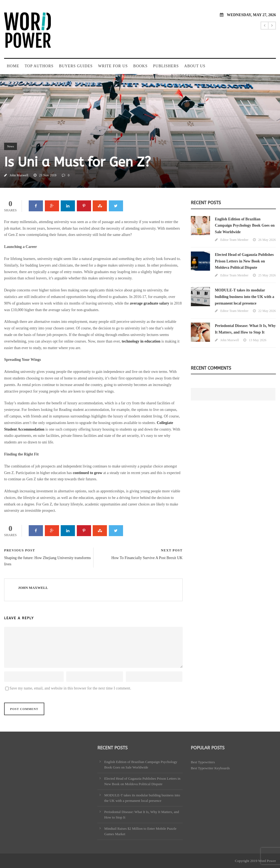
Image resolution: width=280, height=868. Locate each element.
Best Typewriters (203, 762)
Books (140, 66)
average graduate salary (150, 303)
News (11, 146)
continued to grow (87, 473)
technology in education (141, 341)
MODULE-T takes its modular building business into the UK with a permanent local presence (245, 297)
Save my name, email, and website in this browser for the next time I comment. (70, 688)
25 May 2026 (267, 275)
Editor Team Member (234, 240)
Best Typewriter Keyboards (210, 768)
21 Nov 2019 (48, 175)
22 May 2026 (267, 311)
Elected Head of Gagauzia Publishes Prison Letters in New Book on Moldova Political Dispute (244, 261)
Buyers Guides (76, 66)
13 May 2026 (258, 340)
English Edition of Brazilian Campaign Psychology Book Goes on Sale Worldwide (245, 226)
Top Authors (39, 66)
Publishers (166, 66)
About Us (195, 66)
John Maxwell (19, 175)
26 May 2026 (267, 240)
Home (13, 66)
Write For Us (113, 66)
